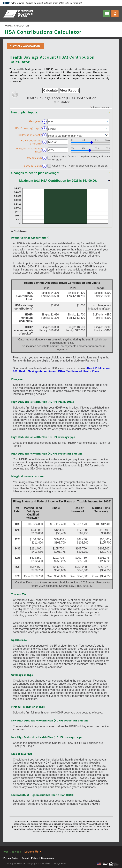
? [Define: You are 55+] (45, 158)
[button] (61, 173)
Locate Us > (33, 852)
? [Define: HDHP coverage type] (45, 128)
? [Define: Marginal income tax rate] (45, 150)
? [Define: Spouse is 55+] (45, 166)
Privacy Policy (11, 858)
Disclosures (47, 858)
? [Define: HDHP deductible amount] (45, 142)
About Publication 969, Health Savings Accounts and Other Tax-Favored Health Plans (61, 370)
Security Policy (30, 858)
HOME (8, 26)
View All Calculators (25, 46)
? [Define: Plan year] (45, 121)
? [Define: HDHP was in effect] (45, 135)
